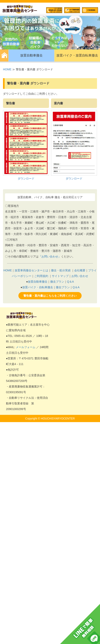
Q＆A (70, 282)
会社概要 (80, 270)
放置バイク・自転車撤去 (38, 287)
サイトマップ (60, 276)
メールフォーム (26, 347)
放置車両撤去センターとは (31, 270)
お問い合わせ (80, 276)
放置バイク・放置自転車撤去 (77, 55)
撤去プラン (57, 282)
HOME (7, 69)
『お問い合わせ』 (50, 256)
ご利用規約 (41, 276)
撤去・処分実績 (61, 270)
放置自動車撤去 (31, 55)
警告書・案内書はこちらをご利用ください (50, 296)
